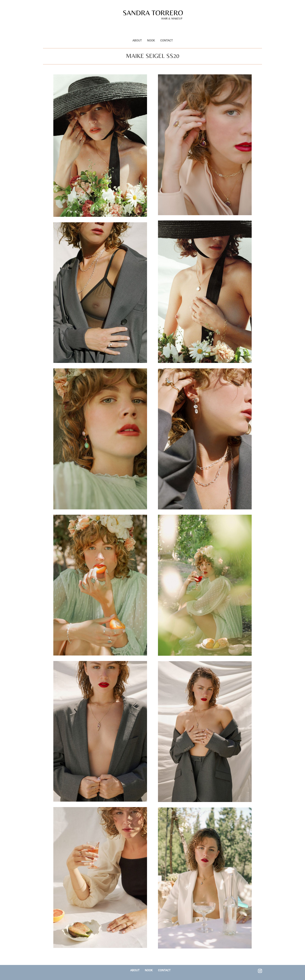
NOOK (151, 31)
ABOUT (137, 31)
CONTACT (166, 31)
